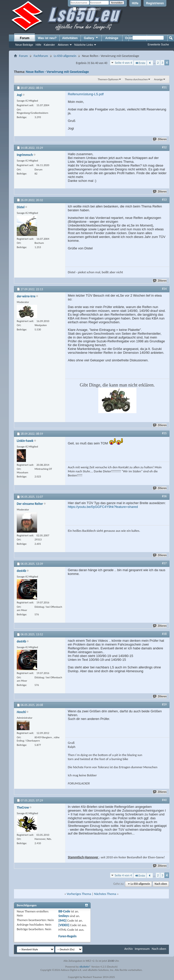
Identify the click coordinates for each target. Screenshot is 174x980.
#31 (164, 87)
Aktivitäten (70, 38)
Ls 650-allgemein (65, 56)
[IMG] (62, 920)
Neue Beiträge (24, 45)
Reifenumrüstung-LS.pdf (86, 94)
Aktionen (63, 45)
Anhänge (112, 38)
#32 (164, 147)
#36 (164, 496)
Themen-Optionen (108, 79)
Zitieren (160, 139)
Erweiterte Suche (158, 44)
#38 (164, 634)
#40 (164, 800)
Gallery (91, 38)
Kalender (49, 45)
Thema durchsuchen (136, 79)
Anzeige (158, 79)
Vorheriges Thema (79, 894)
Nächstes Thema (105, 894)
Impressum (142, 949)
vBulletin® (85, 967)
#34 (164, 289)
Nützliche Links (84, 45)
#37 (164, 563)
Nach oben (161, 884)
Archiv (128, 949)
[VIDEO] (64, 925)
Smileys (64, 916)
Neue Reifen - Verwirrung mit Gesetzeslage (57, 72)
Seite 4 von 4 (123, 63)
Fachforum (41, 56)
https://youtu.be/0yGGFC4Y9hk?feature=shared (103, 507)
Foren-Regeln (67, 936)
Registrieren (155, 3)
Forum (25, 38)
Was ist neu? (47, 38)
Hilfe (135, 3)
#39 (164, 704)
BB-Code (64, 911)
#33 (164, 200)
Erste (140, 63)
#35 (164, 433)
